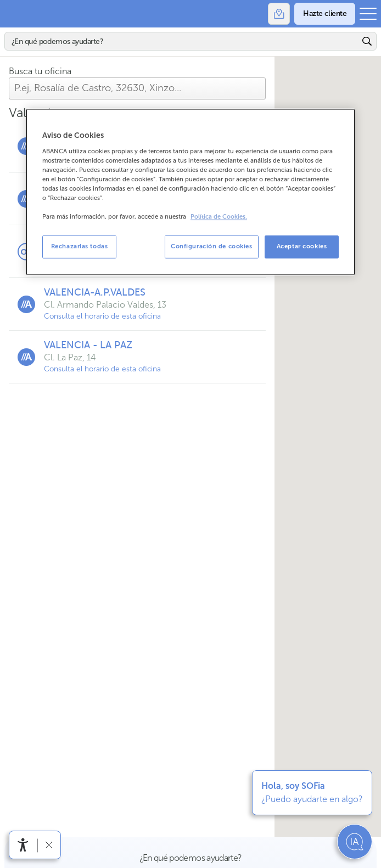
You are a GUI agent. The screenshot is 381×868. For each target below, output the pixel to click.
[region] (190, 192)
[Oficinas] (279, 14)
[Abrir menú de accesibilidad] (23, 845)
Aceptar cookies (302, 247)
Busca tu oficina (40, 71)
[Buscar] (182, 41)
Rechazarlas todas (80, 247)
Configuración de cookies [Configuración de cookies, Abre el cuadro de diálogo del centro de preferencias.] (212, 247)
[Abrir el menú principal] (368, 14)
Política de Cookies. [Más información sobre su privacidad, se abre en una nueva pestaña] (219, 217)
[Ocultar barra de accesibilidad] (49, 845)
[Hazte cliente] (325, 14)
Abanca (14, 14)
